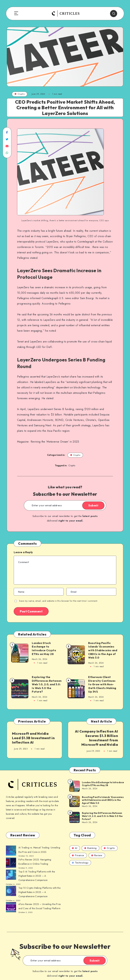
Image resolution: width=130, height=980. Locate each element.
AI (75, 848)
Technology (80, 863)
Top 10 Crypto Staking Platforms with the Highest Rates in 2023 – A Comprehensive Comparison (39, 892)
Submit (93, 505)
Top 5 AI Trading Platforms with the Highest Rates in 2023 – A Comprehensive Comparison (37, 876)
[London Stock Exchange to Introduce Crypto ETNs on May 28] (74, 786)
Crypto (20, 94)
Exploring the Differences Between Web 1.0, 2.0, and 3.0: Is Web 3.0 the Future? (47, 684)
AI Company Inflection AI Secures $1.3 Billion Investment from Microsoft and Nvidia (96, 738)
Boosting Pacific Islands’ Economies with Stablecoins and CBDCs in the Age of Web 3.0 (103, 650)
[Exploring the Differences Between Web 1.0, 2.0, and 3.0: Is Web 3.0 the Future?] (74, 817)
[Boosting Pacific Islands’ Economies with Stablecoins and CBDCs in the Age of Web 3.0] (74, 801)
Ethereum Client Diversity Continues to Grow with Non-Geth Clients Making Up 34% (102, 684)
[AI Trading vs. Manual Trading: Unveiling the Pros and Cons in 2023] (11, 851)
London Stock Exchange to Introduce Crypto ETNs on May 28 (44, 648)
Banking (90, 848)
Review (97, 855)
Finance (78, 855)
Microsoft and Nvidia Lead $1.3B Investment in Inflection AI (33, 738)
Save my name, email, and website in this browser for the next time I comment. (58, 601)
